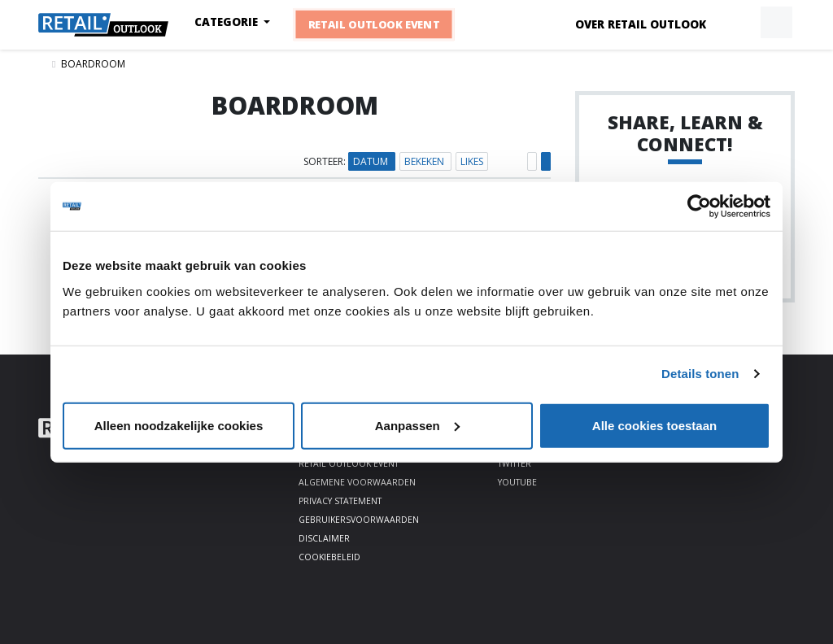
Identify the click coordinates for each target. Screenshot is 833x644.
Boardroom (93, 64)
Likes (472, 161)
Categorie (228, 22)
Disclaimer (324, 538)
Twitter (515, 463)
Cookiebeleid (329, 557)
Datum (372, 161)
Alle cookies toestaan (654, 425)
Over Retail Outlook (641, 24)
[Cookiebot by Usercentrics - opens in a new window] (699, 207)
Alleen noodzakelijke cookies (179, 425)
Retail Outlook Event (374, 24)
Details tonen (700, 374)
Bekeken (425, 161)
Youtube (517, 482)
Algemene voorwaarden (357, 482)
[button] (739, 23)
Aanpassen (417, 425)
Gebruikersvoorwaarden (359, 520)
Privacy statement (340, 501)
